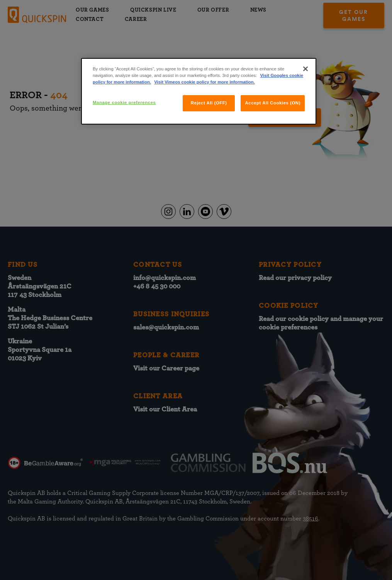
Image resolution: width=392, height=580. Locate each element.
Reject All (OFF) (209, 103)
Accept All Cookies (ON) (273, 103)
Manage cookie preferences (124, 102)
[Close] (305, 69)
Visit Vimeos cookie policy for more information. (204, 82)
